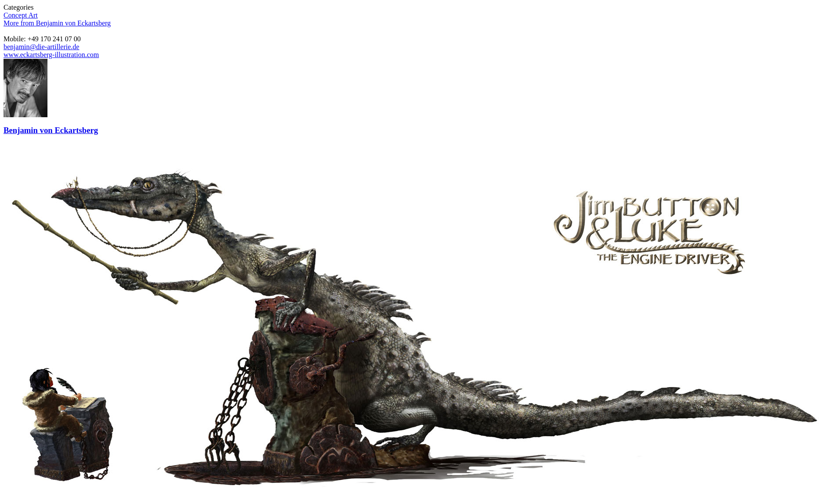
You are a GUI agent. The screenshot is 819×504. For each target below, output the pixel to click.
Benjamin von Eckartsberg (51, 130)
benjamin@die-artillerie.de (41, 47)
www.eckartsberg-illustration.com (51, 55)
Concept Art (21, 15)
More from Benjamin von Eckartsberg (57, 23)
